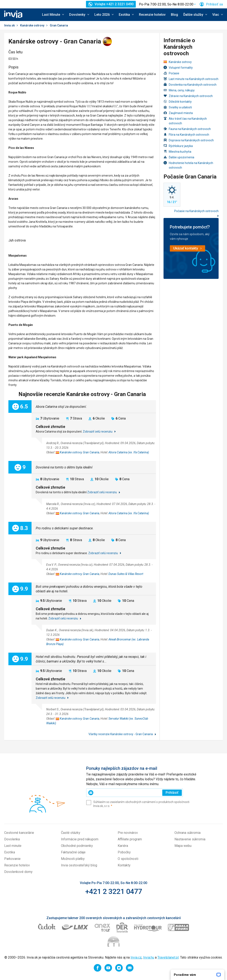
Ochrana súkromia (187, 833)
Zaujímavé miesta (178, 113)
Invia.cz (136, 957)
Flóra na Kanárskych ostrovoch (186, 134)
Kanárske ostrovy (32, 25)
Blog (174, 15)
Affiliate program (130, 839)
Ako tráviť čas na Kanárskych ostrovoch (185, 121)
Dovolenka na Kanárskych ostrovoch (190, 85)
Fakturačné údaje (73, 852)
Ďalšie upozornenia (179, 157)
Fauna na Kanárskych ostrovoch (187, 129)
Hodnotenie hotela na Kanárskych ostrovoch (188, 165)
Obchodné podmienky (77, 846)
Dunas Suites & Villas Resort (126, 574)
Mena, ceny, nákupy (179, 90)
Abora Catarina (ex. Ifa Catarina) (129, 452)
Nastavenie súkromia (190, 839)
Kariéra (123, 846)
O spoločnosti (128, 859)
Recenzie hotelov (152, 15)
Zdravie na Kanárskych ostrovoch (188, 96)
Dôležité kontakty (178, 102)
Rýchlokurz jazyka (178, 146)
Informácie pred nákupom (80, 839)
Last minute (13, 846)
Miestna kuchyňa (177, 152)
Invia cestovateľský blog (79, 865)
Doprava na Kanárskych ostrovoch (189, 140)
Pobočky (124, 852)
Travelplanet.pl (168, 957)
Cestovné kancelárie (19, 833)
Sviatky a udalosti (178, 107)
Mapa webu (183, 846)
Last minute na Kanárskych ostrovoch (191, 79)
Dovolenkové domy (18, 872)
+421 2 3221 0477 (114, 891)
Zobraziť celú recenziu (98, 432)
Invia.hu (149, 957)
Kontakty (124, 865)
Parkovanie (12, 859)
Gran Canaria (91, 452)
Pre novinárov (128, 833)
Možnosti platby (73, 859)
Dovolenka (12, 839)
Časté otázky (71, 833)
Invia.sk (9, 25)
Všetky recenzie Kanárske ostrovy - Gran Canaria (121, 734)
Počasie (171, 73)
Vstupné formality (178, 68)
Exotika (10, 852)
